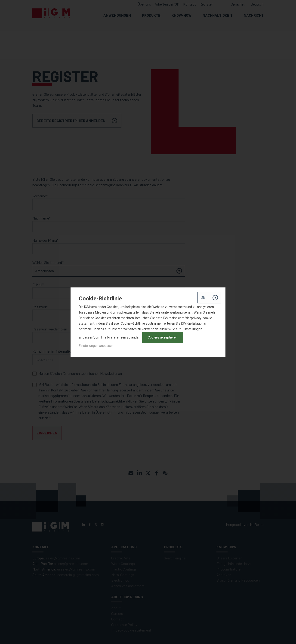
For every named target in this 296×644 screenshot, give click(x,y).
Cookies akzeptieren (163, 337)
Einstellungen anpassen (96, 346)
